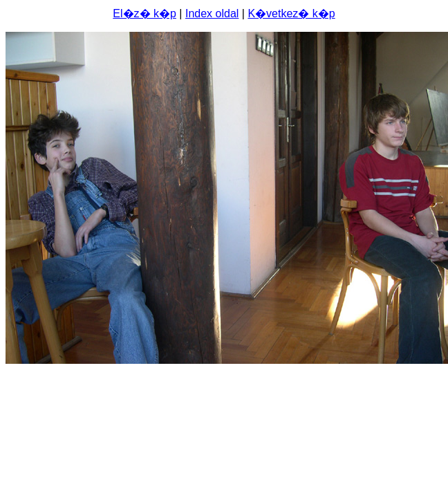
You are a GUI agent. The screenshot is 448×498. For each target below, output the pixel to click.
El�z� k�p (144, 13)
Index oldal (212, 13)
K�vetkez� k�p (291, 13)
